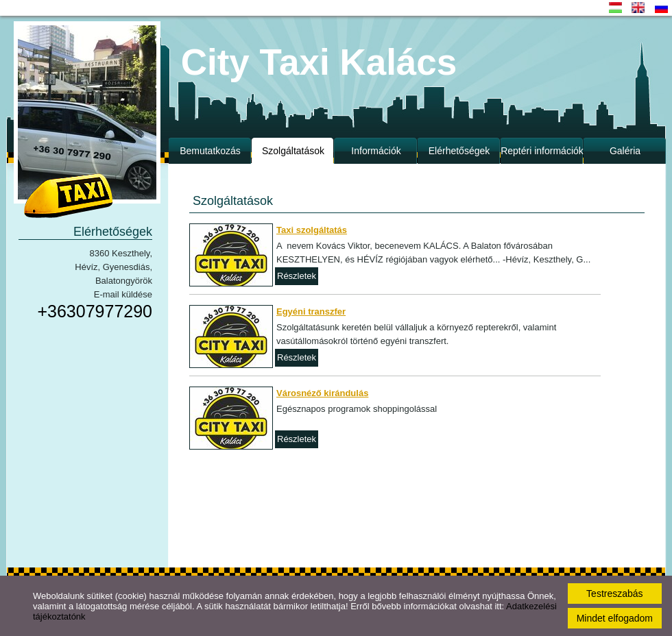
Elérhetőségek (459, 151)
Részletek (297, 276)
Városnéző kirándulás (322, 393)
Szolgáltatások (293, 151)
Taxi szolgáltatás (312, 230)
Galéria (625, 151)
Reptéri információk (542, 151)
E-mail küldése (123, 294)
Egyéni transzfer (311, 311)
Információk (376, 151)
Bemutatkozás (210, 151)
